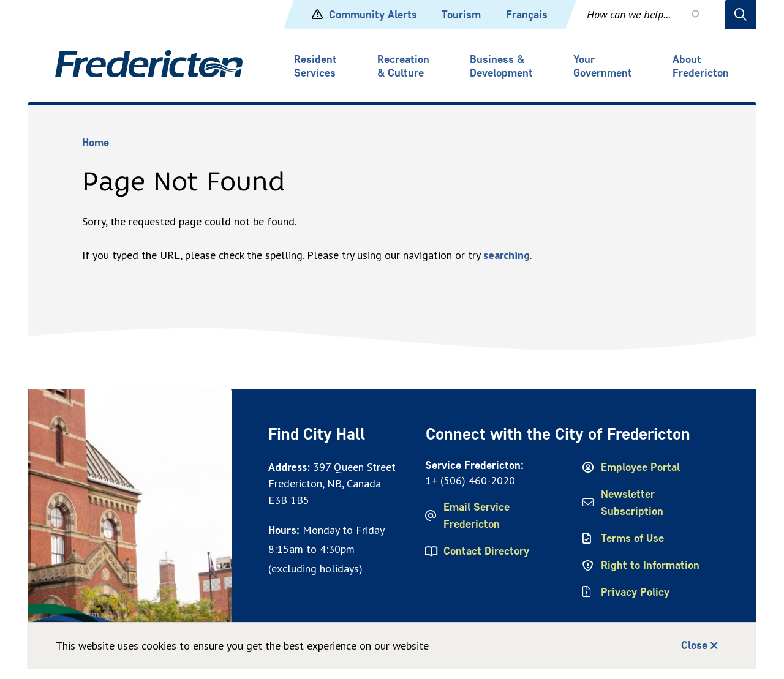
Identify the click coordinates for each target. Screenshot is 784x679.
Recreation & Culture (403, 66)
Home (96, 143)
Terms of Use (632, 538)
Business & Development (501, 66)
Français (527, 15)
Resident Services (315, 66)
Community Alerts (364, 15)
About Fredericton (701, 66)
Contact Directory (486, 551)
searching (507, 255)
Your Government (603, 66)
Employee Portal (640, 467)
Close (694, 645)
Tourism (461, 15)
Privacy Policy (635, 592)
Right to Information (650, 565)
